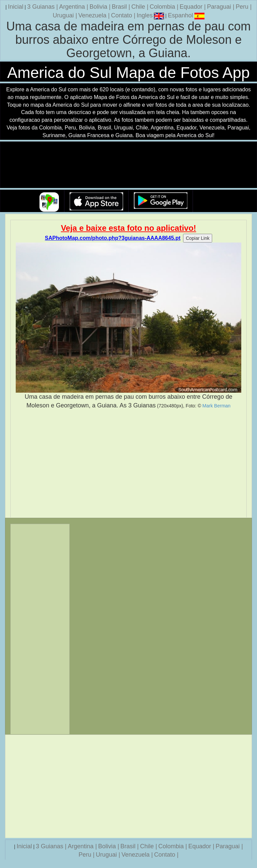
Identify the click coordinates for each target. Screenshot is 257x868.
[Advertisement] (128, 464)
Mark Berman (217, 406)
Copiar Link (198, 238)
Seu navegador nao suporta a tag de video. (128, 165)
